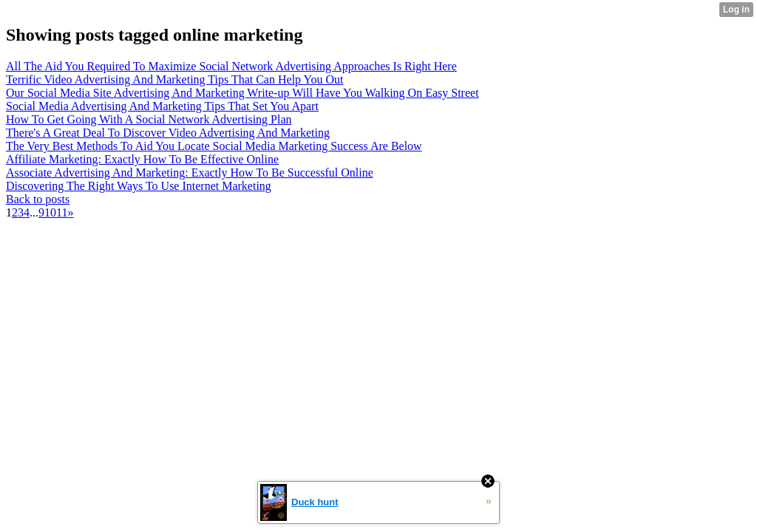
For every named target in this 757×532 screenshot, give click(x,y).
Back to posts (38, 199)
